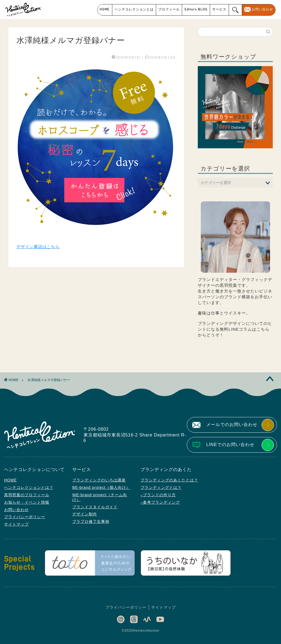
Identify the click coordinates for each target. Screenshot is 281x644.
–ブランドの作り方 (158, 495)
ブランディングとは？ (161, 487)
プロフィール (169, 9)
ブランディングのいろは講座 (99, 480)
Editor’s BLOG (196, 9)
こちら (263, 329)
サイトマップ (16, 524)
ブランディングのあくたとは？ (169, 480)
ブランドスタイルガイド (95, 507)
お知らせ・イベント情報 (27, 502)
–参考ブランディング (160, 502)
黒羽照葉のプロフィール (27, 495)
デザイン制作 (85, 514)
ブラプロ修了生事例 (91, 521)
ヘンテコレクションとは (134, 9)
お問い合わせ (262, 9)
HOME (105, 9)
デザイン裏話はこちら (38, 247)
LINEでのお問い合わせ (230, 445)
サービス (219, 9)
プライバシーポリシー (25, 517)
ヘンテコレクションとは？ (29, 487)
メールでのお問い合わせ (232, 425)
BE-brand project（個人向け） (101, 487)
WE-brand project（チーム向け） (100, 497)
